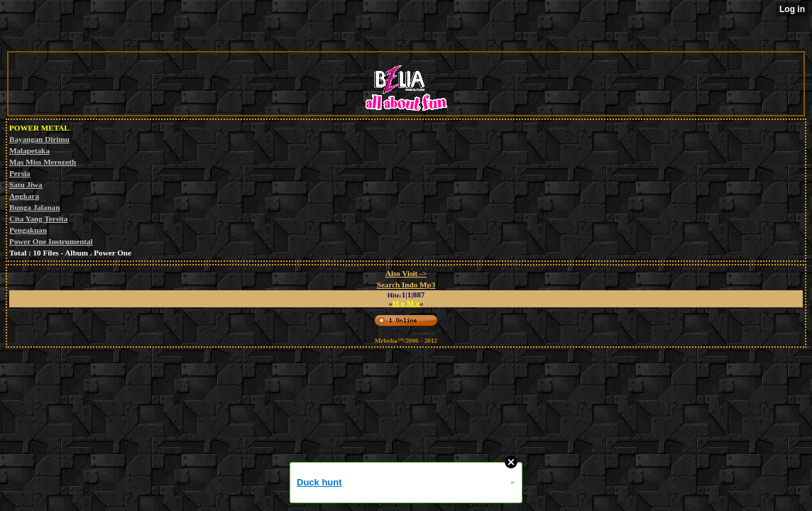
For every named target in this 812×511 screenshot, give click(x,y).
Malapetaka (29, 150)
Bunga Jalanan (34, 207)
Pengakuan (28, 230)
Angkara (24, 196)
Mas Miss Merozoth (43, 162)
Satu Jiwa (26, 185)
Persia (20, 173)
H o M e (406, 303)
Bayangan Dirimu (39, 139)
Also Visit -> (406, 273)
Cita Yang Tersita (38, 219)
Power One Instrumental (51, 241)
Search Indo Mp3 (406, 285)
